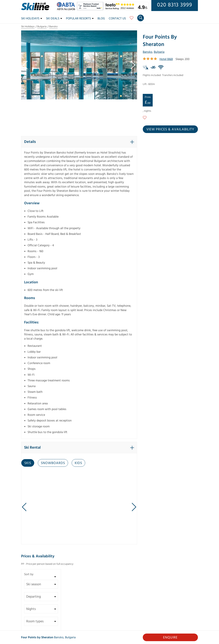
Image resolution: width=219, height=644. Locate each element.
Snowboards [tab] (53, 463)
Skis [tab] (28, 463)
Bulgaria (42, 27)
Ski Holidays (32, 18)
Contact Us (117, 18)
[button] (79, 142)
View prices (170, 129)
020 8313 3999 (175, 5)
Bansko (53, 27)
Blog (101, 18)
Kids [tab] (78, 463)
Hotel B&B (166, 59)
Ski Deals (54, 18)
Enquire (170, 637)
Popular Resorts (80, 18)
